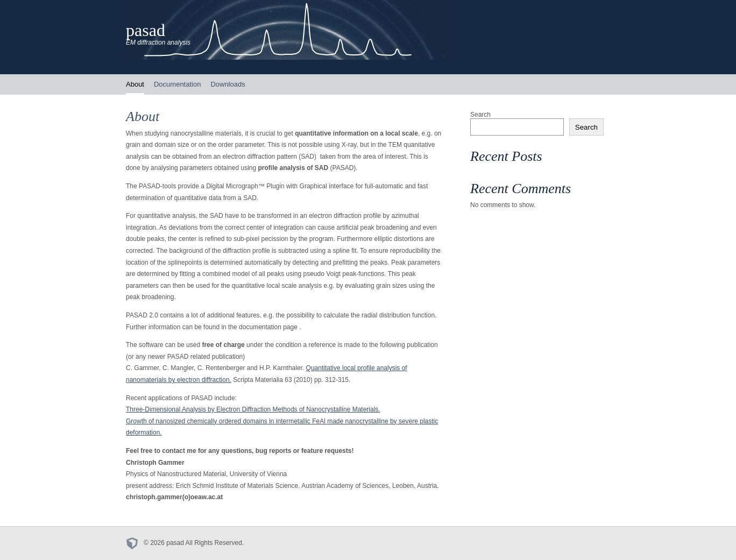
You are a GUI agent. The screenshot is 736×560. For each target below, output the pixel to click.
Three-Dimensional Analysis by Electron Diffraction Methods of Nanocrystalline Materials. (253, 409)
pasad (146, 30)
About (135, 84)
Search (480, 115)
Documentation (177, 84)
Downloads (228, 84)
